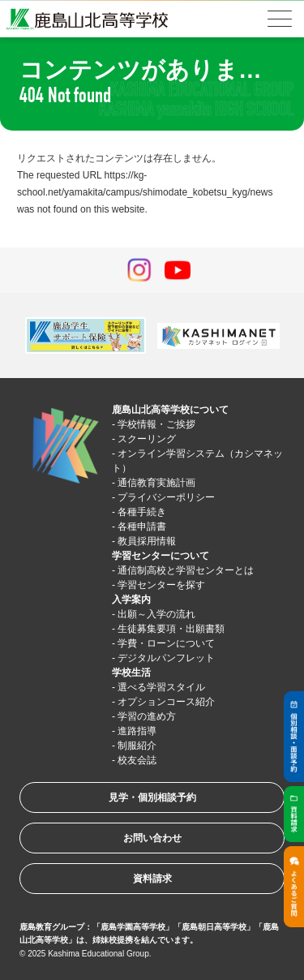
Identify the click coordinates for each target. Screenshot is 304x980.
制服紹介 (137, 746)
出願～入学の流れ (156, 614)
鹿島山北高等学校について (170, 410)
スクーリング (147, 439)
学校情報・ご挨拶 (156, 424)
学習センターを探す (161, 585)
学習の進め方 (147, 716)
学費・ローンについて (166, 643)
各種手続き (142, 512)
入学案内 (131, 600)
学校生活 (131, 673)
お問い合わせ (152, 838)
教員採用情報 (147, 541)
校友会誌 (137, 760)
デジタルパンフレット (166, 658)
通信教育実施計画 (156, 483)
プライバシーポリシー (166, 497)
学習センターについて (161, 556)
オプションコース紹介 (166, 702)
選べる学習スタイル (161, 687)
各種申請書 (142, 527)
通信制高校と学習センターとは (186, 570)
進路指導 (137, 731)
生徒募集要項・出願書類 (171, 629)
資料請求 (152, 879)
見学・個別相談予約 (152, 797)
